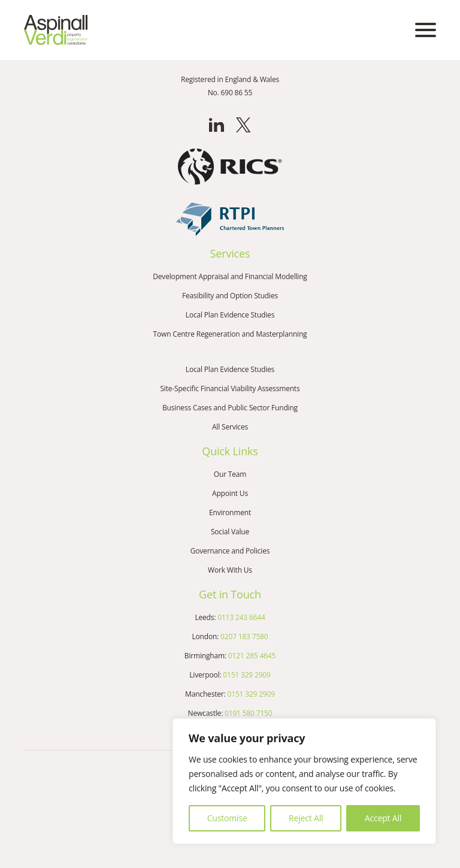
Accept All (383, 818)
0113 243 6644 (241, 617)
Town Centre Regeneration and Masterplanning (230, 334)
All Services (230, 427)
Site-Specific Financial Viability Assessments (230, 388)
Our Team (230, 474)
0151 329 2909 (246, 675)
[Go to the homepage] (56, 30)
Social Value (230, 532)
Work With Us (230, 570)
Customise (227, 818)
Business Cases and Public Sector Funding (230, 408)
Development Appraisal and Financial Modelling (230, 276)
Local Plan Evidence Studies (230, 315)
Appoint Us (230, 493)
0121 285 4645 (252, 656)
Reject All (306, 818)
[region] (304, 781)
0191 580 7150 (248, 713)
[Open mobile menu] (426, 30)
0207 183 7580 (244, 636)
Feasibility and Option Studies (230, 296)
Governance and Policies (230, 551)
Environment (230, 512)
